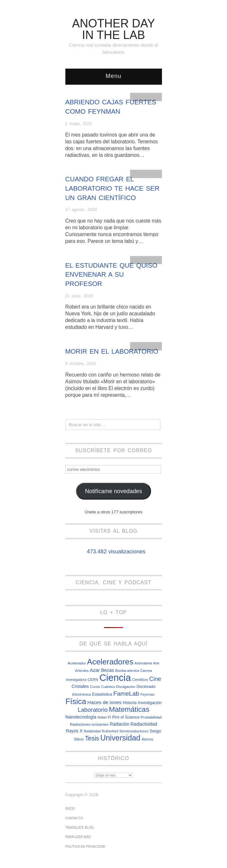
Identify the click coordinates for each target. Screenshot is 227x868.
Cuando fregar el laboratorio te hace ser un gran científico (113, 188)
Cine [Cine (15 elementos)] (155, 679)
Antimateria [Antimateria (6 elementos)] (143, 663)
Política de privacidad (85, 847)
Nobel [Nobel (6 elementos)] (102, 717)
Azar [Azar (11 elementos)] (95, 670)
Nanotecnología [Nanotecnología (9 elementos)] (81, 717)
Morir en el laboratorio (112, 351)
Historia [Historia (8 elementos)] (130, 703)
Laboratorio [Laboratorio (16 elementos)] (93, 710)
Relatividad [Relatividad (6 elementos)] (92, 731)
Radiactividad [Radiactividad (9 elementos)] (144, 724)
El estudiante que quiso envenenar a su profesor (111, 275)
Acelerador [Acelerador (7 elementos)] (77, 663)
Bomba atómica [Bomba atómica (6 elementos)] (127, 671)
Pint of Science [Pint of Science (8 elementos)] (126, 717)
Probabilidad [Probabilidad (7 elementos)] (151, 717)
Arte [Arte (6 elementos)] (156, 663)
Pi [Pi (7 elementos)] (109, 717)
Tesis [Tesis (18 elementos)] (92, 738)
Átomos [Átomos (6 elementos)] (147, 739)
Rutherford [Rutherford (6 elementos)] (110, 731)
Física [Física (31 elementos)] (76, 701)
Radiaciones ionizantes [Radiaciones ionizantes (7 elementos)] (89, 724)
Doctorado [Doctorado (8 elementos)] (146, 687)
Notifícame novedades (114, 491)
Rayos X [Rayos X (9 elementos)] (74, 731)
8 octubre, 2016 (81, 363)
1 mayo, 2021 (79, 124)
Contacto (74, 818)
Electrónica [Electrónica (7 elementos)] (82, 694)
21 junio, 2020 (79, 296)
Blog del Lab (146, 97)
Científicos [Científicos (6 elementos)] (140, 680)
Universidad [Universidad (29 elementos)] (120, 738)
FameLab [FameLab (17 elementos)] (126, 694)
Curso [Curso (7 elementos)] (95, 687)
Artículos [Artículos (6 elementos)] (82, 671)
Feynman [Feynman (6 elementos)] (147, 694)
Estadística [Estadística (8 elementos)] (102, 694)
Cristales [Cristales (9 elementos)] (80, 687)
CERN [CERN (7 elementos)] (93, 679)
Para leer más (78, 837)
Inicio (70, 809)
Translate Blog (80, 828)
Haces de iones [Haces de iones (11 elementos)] (104, 702)
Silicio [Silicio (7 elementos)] (79, 739)
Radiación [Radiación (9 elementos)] (120, 724)
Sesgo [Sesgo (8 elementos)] (155, 731)
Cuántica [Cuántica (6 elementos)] (108, 687)
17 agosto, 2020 (81, 210)
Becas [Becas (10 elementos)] (108, 670)
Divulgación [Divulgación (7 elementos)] (126, 687)
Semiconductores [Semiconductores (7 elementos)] (134, 731)
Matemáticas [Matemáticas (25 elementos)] (129, 709)
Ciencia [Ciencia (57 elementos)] (115, 677)
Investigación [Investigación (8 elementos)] (150, 703)
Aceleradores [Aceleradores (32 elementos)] (110, 662)
